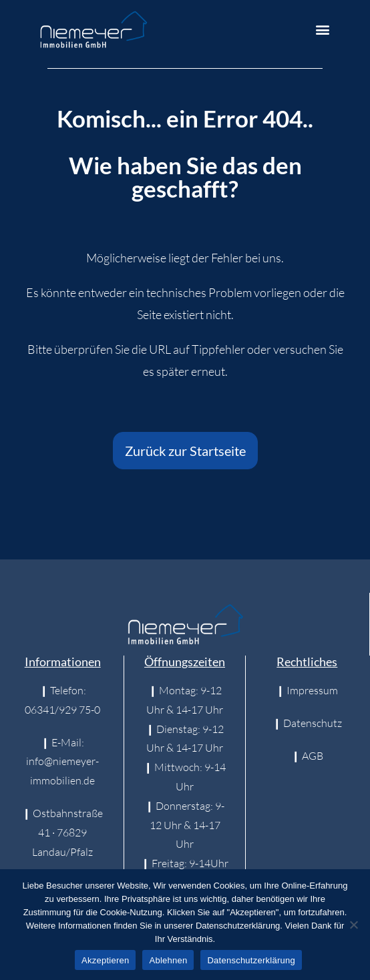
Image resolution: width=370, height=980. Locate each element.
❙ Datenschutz (307, 723)
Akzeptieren (105, 960)
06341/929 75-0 (62, 710)
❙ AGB (307, 756)
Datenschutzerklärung (251, 960)
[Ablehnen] (353, 925)
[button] (323, 30)
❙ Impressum (307, 690)
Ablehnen (168, 960)
